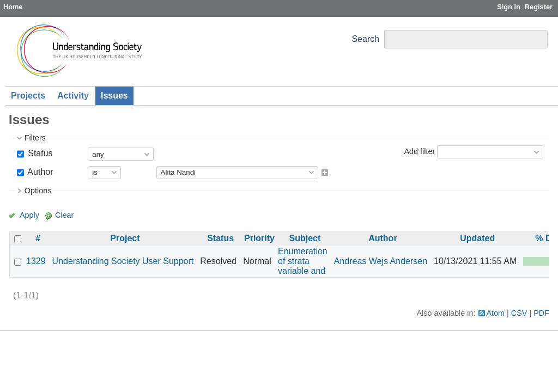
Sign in (509, 7)
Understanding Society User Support (123, 261)
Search (365, 39)
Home (13, 7)
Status (39, 153)
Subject (305, 238)
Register (539, 7)
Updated (477, 238)
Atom (496, 313)
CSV (519, 313)
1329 (36, 261)
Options (38, 191)
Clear (64, 215)
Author (40, 172)
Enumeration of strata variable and (303, 261)
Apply (29, 215)
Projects (28, 96)
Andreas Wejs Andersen (381, 261)
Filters (35, 138)
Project (125, 238)
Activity (73, 96)
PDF (541, 313)
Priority (259, 238)
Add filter (419, 151)
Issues (114, 96)
